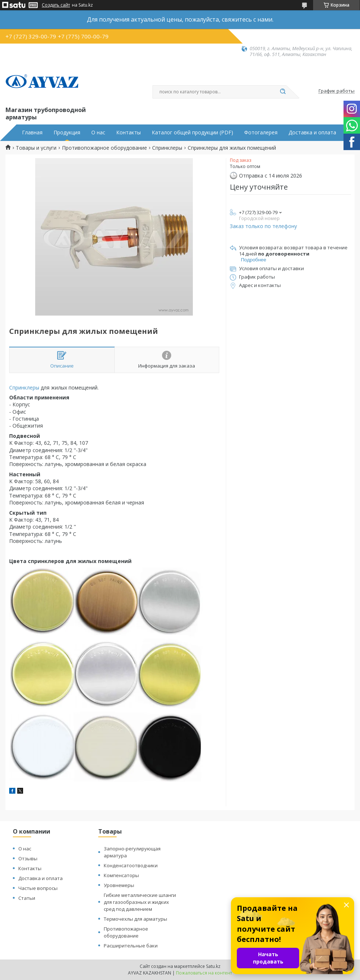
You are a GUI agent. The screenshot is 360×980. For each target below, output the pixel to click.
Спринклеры (167, 148)
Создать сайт (56, 5)
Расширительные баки (131, 946)
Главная (32, 133)
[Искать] (283, 92)
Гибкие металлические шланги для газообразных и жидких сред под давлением (140, 902)
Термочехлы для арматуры (135, 919)
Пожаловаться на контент (204, 973)
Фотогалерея (261, 133)
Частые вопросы (38, 888)
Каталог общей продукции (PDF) (192, 133)
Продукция (67, 133)
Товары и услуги (36, 148)
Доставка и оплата (312, 133)
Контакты (128, 133)
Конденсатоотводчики (131, 865)
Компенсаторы (121, 875)
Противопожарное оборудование (104, 148)
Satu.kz (213, 966)
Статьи (27, 898)
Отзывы (28, 858)
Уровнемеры (119, 885)
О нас (98, 133)
